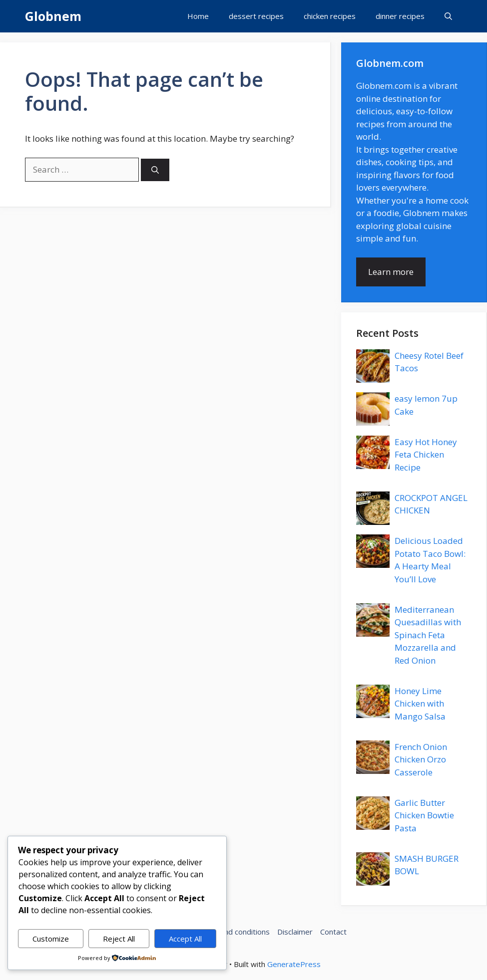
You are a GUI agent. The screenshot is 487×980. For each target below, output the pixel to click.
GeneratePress (294, 964)
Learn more (391, 272)
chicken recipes (330, 16)
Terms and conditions (233, 932)
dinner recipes (400, 16)
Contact (333, 932)
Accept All (185, 939)
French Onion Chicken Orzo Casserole (421, 759)
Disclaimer (295, 932)
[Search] (155, 170)
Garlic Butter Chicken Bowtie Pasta (424, 815)
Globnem (53, 16)
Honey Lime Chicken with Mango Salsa (420, 704)
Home (198, 16)
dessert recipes (256, 16)
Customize (51, 939)
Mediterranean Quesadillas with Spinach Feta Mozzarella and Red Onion (428, 635)
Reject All (119, 939)
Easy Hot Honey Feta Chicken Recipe (426, 455)
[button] (448, 16)
